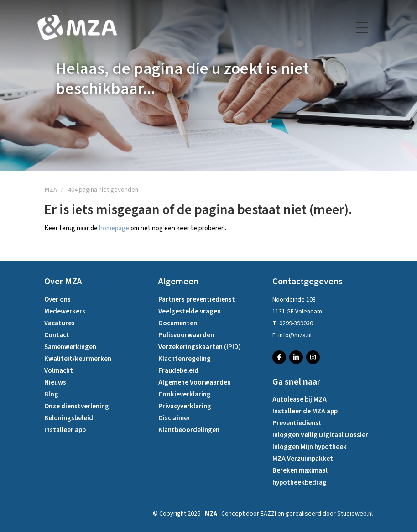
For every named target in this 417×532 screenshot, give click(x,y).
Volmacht (59, 371)
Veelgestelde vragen (190, 311)
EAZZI (268, 514)
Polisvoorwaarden (186, 335)
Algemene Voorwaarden (195, 383)
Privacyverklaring (185, 406)
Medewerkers (65, 311)
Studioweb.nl (355, 514)
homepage (114, 228)
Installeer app (65, 430)
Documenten (178, 323)
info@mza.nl (295, 335)
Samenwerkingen (70, 347)
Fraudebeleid (178, 371)
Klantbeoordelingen (189, 430)
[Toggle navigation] (363, 28)
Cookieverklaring (185, 394)
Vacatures (60, 323)
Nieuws (55, 383)
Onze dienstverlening (77, 406)
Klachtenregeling (185, 359)
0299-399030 (296, 323)
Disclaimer (174, 418)
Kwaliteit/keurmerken (78, 359)
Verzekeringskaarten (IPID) (200, 347)
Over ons (57, 300)
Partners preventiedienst (197, 300)
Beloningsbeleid (69, 418)
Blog (51, 394)
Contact (57, 335)
